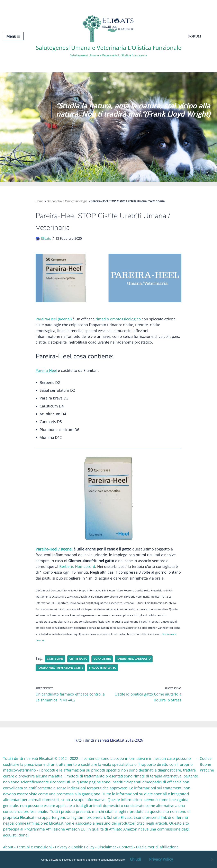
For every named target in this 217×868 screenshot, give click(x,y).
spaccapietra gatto (110, 671)
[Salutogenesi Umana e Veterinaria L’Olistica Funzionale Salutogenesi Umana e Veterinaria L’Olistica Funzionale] (109, 36)
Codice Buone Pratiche (207, 768)
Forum (195, 36)
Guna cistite (107, 662)
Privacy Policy (161, 859)
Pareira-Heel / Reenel (54, 551)
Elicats (46, 239)
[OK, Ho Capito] (212, 859)
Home (40, 201)
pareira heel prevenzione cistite (63, 671)
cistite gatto (82, 662)
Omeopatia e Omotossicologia (67, 201)
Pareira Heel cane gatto (142, 662)
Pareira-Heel (46, 372)
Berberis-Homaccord (77, 569)
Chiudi (135, 859)
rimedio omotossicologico (118, 320)
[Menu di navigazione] (13, 36)
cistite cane (56, 662)
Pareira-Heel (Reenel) (54, 320)
